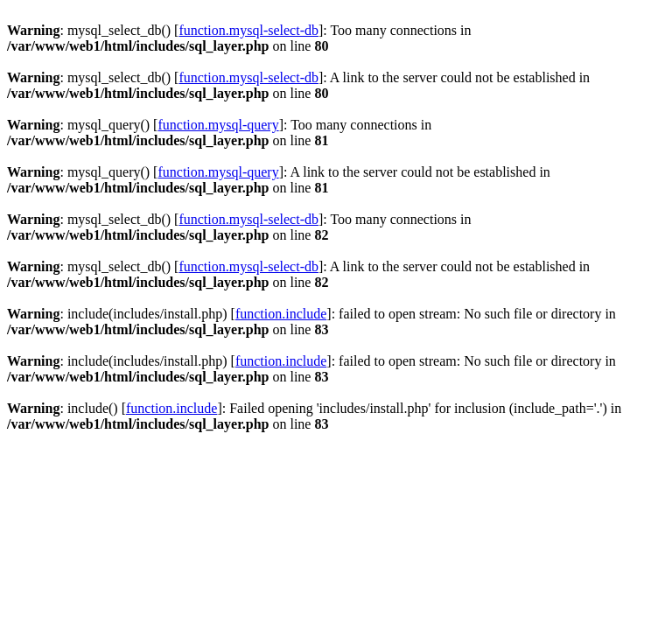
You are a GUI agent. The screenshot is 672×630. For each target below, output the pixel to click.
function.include (281, 314)
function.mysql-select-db (248, 30)
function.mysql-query (218, 125)
